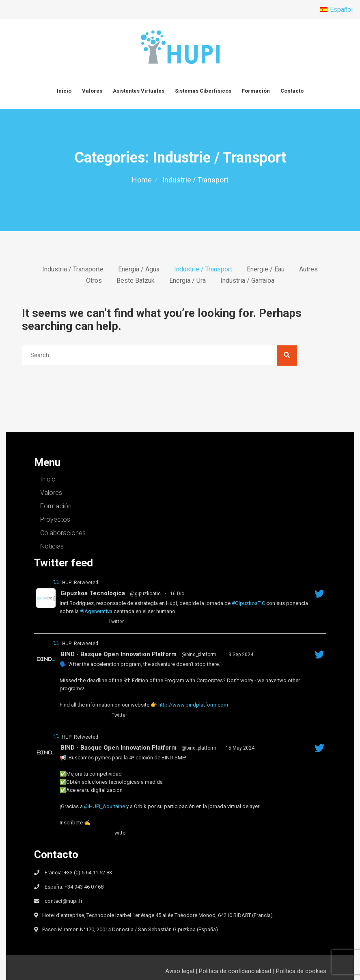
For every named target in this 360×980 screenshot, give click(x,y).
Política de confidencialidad (235, 971)
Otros (94, 281)
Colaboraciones (63, 533)
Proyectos (55, 519)
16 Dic (177, 594)
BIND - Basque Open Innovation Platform (119, 654)
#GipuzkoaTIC (248, 603)
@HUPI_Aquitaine (105, 806)
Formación (256, 91)
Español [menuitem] (341, 10)
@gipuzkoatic (145, 594)
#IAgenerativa (96, 611)
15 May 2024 (240, 748)
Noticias (52, 546)
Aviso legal (180, 971)
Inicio (64, 91)
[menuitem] (336, 10)
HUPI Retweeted (80, 583)
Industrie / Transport (203, 269)
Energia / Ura (188, 281)
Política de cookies (301, 971)
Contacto (292, 91)
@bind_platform (199, 655)
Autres (308, 269)
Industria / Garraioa (247, 281)
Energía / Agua (139, 269)
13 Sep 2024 (239, 655)
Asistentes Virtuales (139, 91)
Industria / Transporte (73, 269)
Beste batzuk (136, 281)
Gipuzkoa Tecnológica (93, 593)
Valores (92, 91)
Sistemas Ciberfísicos (203, 91)
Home (142, 180)
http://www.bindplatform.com (193, 705)
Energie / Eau (266, 269)
